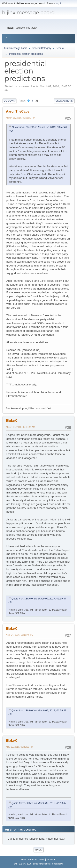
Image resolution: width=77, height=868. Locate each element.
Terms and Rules (36, 860)
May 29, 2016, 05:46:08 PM (20, 747)
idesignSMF (58, 864)
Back (38, 850)
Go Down (9, 101)
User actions (64, 101)
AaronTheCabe (18, 111)
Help (24, 860)
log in (59, 3)
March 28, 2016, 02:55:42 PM (21, 118)
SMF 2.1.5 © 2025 (23, 864)
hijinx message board (28, 12)
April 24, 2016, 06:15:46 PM (20, 635)
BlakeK (11, 421)
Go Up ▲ (51, 860)
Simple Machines (41, 864)
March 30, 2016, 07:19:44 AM (20, 427)
